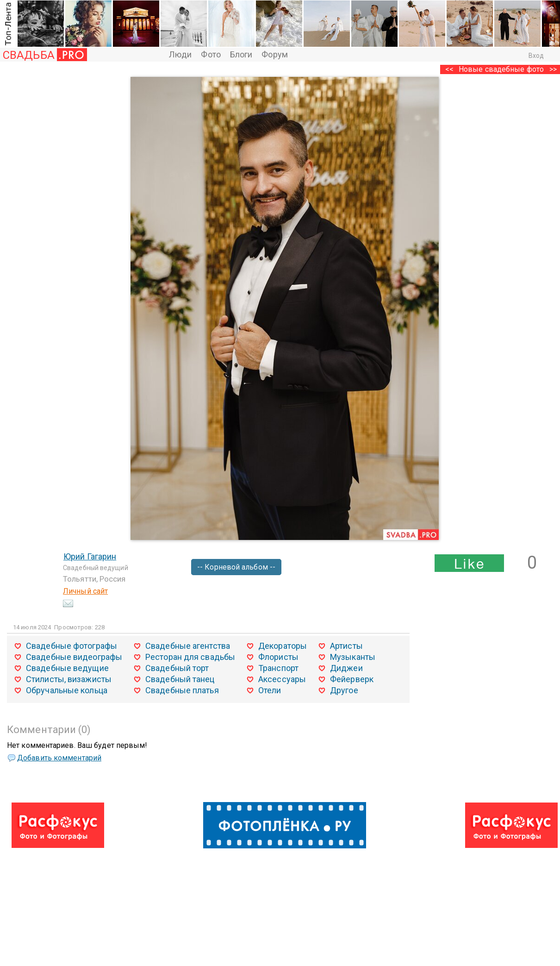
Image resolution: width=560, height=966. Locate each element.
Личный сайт (85, 591)
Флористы (278, 657)
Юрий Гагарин (90, 556)
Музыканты (353, 657)
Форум (275, 54)
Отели (270, 690)
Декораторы (283, 646)
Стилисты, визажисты (69, 679)
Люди (180, 54)
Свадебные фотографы (72, 646)
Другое (344, 690)
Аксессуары (282, 679)
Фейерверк (352, 679)
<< (449, 69)
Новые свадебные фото (501, 69)
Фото (211, 54)
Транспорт (278, 668)
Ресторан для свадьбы (190, 657)
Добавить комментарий (59, 758)
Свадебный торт (177, 668)
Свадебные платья (182, 690)
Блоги (241, 54)
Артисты (346, 646)
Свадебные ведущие (67, 668)
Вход (536, 56)
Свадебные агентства (188, 646)
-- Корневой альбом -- (236, 567)
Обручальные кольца (67, 690)
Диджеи (346, 668)
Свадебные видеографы (74, 657)
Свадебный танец (180, 679)
